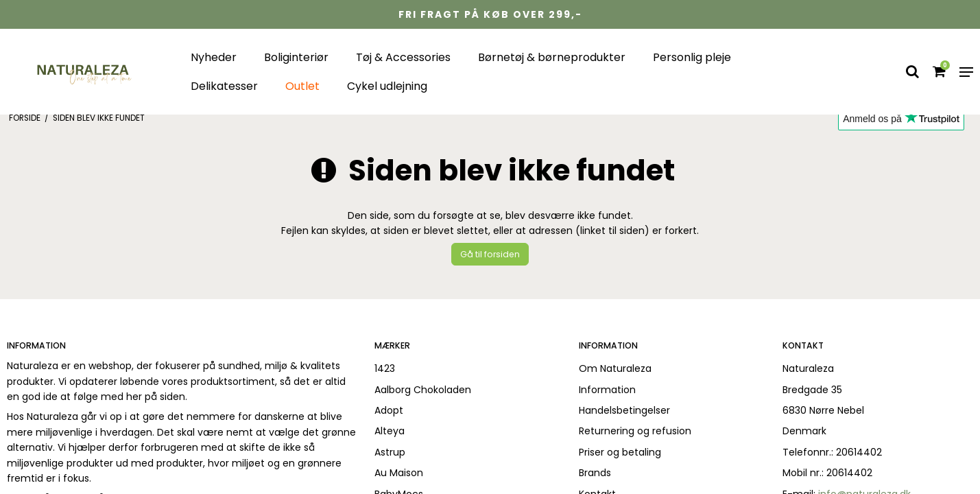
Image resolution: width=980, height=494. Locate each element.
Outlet (302, 86)
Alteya (390, 431)
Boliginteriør (296, 57)
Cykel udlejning (387, 86)
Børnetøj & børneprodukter (552, 57)
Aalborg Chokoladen (423, 390)
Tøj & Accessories (403, 57)
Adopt (389, 410)
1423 (385, 368)
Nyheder (214, 57)
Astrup (390, 452)
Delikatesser (224, 86)
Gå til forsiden (490, 254)
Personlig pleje (692, 57)
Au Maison (399, 473)
